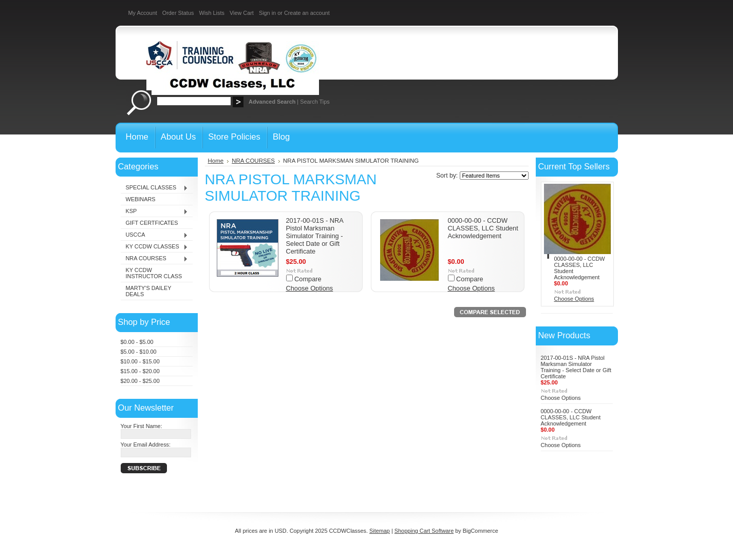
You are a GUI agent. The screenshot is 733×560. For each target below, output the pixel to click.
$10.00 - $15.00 (140, 361)
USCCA (155, 235)
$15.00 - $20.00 (140, 371)
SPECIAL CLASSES (155, 188)
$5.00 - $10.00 (139, 352)
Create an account (307, 13)
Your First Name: (142, 426)
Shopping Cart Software (424, 531)
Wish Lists (212, 13)
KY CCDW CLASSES (155, 247)
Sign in (267, 13)
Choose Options (310, 288)
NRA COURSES (155, 259)
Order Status (178, 13)
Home (216, 161)
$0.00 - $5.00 (137, 342)
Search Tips (315, 102)
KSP (155, 211)
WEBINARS (141, 199)
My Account (143, 13)
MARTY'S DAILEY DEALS (149, 291)
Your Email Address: (146, 445)
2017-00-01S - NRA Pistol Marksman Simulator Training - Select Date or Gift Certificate (315, 236)
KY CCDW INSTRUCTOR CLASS (154, 273)
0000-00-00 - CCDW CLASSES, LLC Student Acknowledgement (483, 228)
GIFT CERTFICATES (152, 223)
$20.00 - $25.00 (140, 381)
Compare (308, 279)
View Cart (242, 13)
